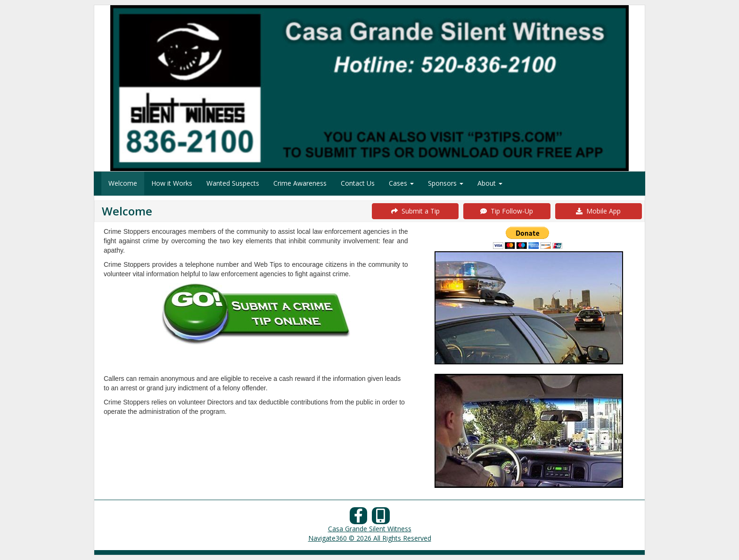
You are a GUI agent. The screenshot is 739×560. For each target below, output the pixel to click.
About (490, 183)
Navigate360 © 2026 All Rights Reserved (370, 538)
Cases (401, 183)
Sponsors (446, 183)
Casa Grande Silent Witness (370, 529)
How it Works (172, 183)
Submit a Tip (415, 211)
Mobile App (598, 211)
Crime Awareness (300, 183)
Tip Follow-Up (507, 211)
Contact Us (358, 183)
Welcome (123, 183)
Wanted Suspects (233, 183)
